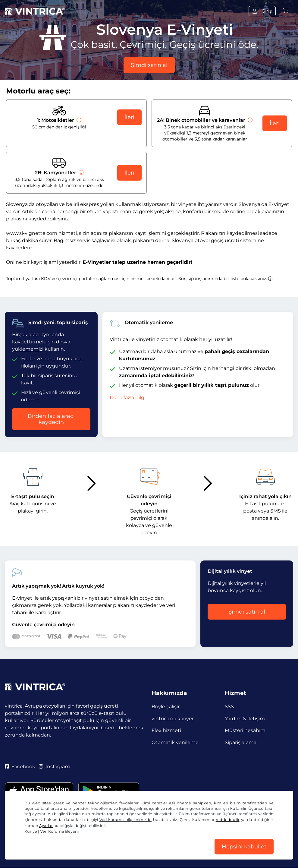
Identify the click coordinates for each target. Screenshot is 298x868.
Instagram (55, 767)
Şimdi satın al (149, 65)
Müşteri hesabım (245, 731)
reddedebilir (228, 820)
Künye (31, 831)
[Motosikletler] (78, 120)
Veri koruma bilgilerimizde (125, 820)
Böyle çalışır (166, 707)
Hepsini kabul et (244, 847)
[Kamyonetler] (80, 173)
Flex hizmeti (166, 731)
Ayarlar (46, 826)
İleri (129, 117)
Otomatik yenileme (175, 743)
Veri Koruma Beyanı (59, 831)
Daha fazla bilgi (128, 398)
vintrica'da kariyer (173, 719)
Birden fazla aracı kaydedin (51, 419)
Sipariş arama (241, 743)
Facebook (20, 767)
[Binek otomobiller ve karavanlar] (249, 120)
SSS (229, 707)
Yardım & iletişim (245, 719)
